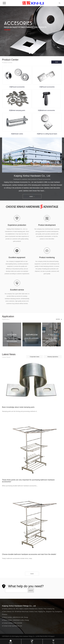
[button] (30, 53)
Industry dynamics (53, 357)
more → (32, 196)
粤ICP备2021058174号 (44, 636)
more (57, 62)
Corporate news (35, 357)
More (58, 319)
